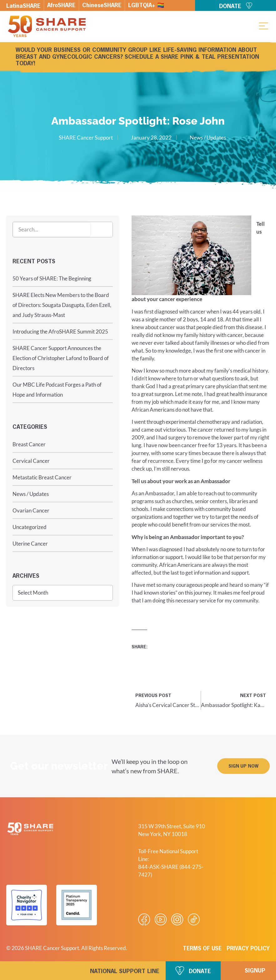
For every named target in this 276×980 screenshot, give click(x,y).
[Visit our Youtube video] (161, 919)
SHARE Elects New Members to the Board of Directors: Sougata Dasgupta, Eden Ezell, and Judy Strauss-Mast (62, 305)
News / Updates (208, 138)
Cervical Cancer (31, 461)
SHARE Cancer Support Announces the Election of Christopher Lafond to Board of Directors (61, 358)
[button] (263, 26)
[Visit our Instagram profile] (177, 919)
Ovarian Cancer (31, 510)
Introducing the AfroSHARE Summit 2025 (60, 332)
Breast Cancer (29, 444)
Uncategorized (30, 527)
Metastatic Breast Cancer (42, 477)
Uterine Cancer (30, 544)
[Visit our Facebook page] (144, 919)
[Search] (102, 230)
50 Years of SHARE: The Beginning (52, 278)
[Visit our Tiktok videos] (194, 919)
